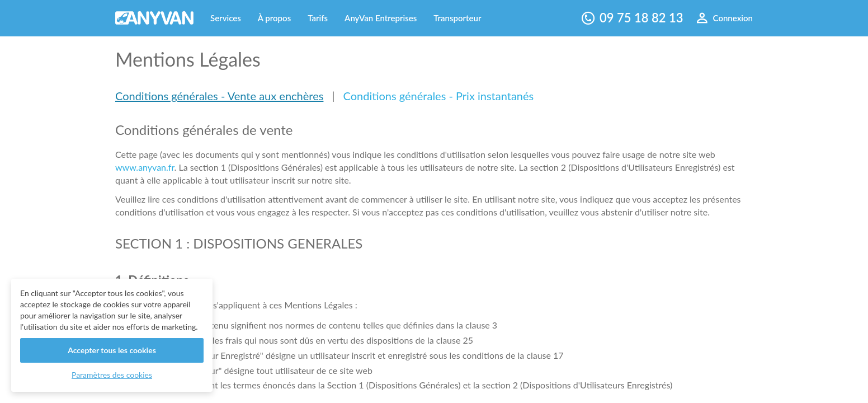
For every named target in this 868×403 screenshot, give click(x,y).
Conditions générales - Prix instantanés (439, 96)
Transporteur (457, 18)
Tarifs (318, 18)
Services (226, 18)
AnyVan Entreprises (381, 18)
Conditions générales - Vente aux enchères (219, 96)
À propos (274, 18)
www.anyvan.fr (145, 167)
